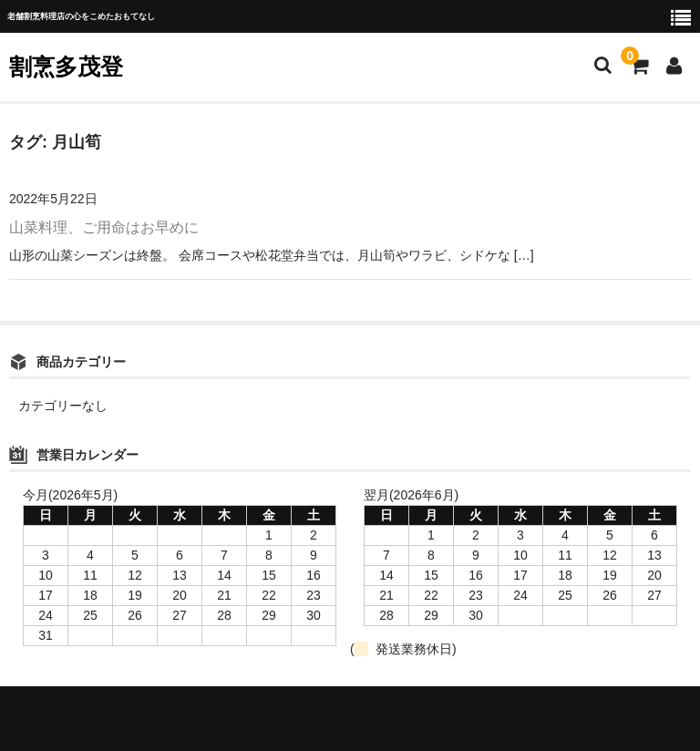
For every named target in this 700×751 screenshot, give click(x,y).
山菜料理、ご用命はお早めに (104, 227)
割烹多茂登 (66, 67)
